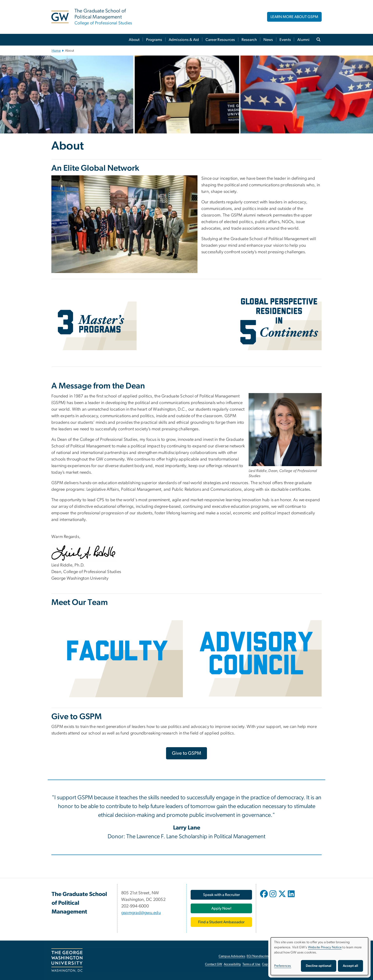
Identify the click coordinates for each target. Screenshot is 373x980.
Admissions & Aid (184, 40)
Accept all (350, 966)
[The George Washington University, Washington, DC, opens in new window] (67, 960)
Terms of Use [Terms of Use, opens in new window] (252, 964)
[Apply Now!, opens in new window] (221, 908)
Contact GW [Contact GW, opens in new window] (214, 964)
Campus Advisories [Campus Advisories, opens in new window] (232, 956)
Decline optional (319, 966)
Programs (154, 40)
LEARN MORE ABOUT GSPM (294, 17)
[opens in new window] (264, 897)
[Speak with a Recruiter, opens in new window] (221, 895)
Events (285, 40)
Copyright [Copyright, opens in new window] (269, 964)
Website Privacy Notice (325, 947)
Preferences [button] (283, 966)
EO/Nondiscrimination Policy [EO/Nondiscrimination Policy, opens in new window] (267, 956)
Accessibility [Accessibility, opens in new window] (232, 964)
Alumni (303, 40)
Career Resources (220, 40)
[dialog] (319, 956)
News (268, 40)
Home (56, 51)
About (134, 40)
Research (249, 40)
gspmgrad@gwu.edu (141, 913)
